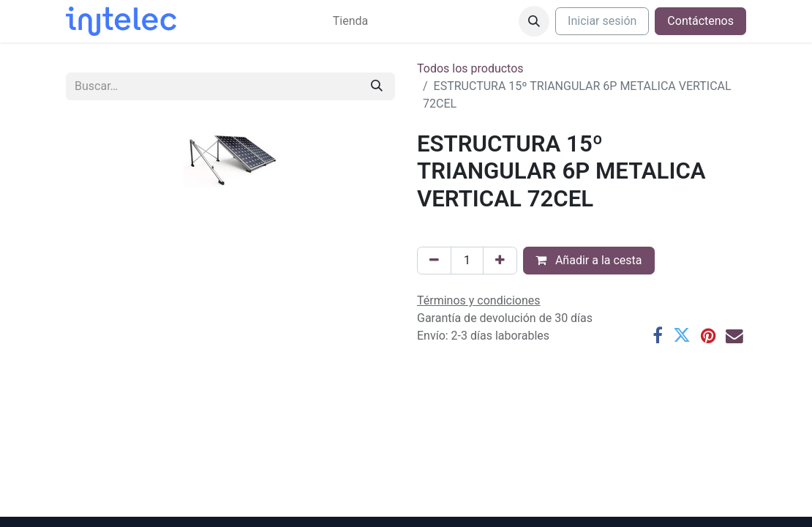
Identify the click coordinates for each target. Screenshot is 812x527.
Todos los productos (470, 68)
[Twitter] (682, 336)
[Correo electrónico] (734, 336)
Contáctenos (700, 21)
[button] (534, 21)
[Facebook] (658, 336)
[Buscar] (377, 86)
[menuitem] (350, 21)
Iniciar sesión (602, 21)
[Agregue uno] (500, 261)
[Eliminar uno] (434, 261)
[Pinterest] (708, 336)
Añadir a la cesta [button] (589, 260)
